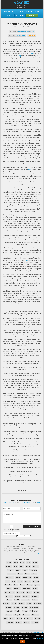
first (27, 260)
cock (30, 170)
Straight (26, 596)
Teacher (8, 585)
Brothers (9, 596)
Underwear (12, 574)
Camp (30, 585)
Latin (9, 589)
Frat (6, 619)
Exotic (8, 615)
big (20, 56)
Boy (15, 566)
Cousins (26, 615)
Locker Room (10, 592)
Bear (20, 581)
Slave (9, 600)
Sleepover (34, 611)
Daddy (8, 607)
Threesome (34, 607)
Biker (12, 619)
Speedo (10, 611)
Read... (40, 554)
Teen (20, 574)
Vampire (35, 615)
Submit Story (32, 16)
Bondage (10, 622)
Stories (29, 12)
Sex (22, 563)
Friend (8, 566)
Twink (29, 604)
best (20, 452)
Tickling (16, 607)
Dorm (35, 600)
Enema (19, 622)
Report (32, 32)
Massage (9, 578)
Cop (16, 585)
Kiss (29, 563)
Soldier (25, 607)
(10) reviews (7, 503)
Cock (9, 563)
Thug (19, 619)
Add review (25, 32)
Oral (29, 592)
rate (14, 503)
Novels (35, 622)
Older (34, 574)
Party (18, 578)
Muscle (10, 570)
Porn (7, 581)
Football (36, 581)
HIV (14, 581)
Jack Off (35, 596)
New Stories (9, 12)
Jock (22, 585)
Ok (23, 641)
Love (35, 563)
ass (35, 76)
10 (19, 32)
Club (35, 589)
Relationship (27, 578)
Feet (18, 570)
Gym (36, 578)
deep (25, 337)
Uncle (21, 604)
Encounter (27, 589)
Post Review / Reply (32, 527)
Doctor (18, 596)
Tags (37, 12)
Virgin (14, 604)
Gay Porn (20, 16)
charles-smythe (20, 35)
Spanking (37, 604)
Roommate (26, 600)
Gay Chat (10, 16)
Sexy (25, 570)
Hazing (27, 622)
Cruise (25, 611)
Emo (28, 566)
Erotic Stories (21, 7)
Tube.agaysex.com (38, 633)
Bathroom (33, 570)
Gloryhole (17, 615)
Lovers (36, 592)
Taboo (38, 619)
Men (16, 563)
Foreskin (17, 589)
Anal (37, 585)
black (31, 54)
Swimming (21, 592)
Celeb (17, 600)
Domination (28, 619)
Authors (20, 12)
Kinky (17, 611)
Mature (6, 604)
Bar (22, 566)
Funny (28, 581)
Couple (36, 566)
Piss (27, 574)
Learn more (40, 638)
